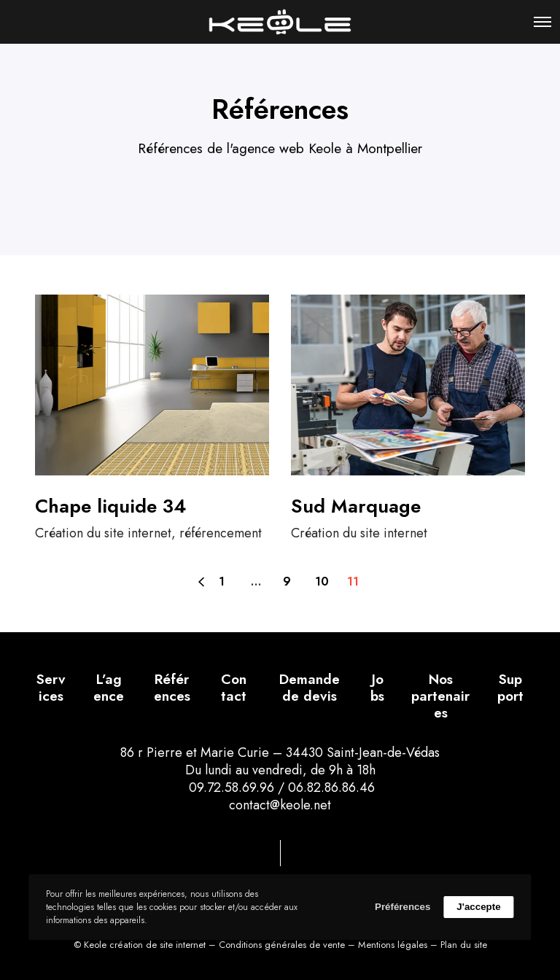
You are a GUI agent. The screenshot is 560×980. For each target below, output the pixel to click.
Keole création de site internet (145, 945)
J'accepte (478, 907)
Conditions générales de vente (282, 945)
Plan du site (464, 945)
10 (322, 582)
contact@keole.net (280, 805)
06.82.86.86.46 (331, 787)
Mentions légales (393, 945)
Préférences (402, 907)
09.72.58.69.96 (230, 787)
